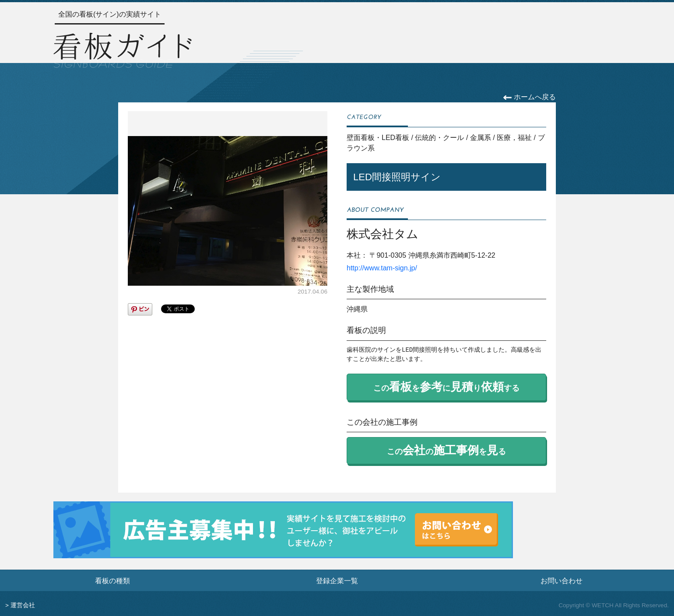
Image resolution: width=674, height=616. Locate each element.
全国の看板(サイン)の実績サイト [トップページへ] (110, 14)
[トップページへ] (123, 49)
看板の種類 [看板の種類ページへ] (112, 581)
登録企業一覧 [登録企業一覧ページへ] (337, 581)
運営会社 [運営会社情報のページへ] (23, 605)
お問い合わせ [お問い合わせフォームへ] (562, 581)
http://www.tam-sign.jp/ (382, 268)
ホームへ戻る (529, 97)
